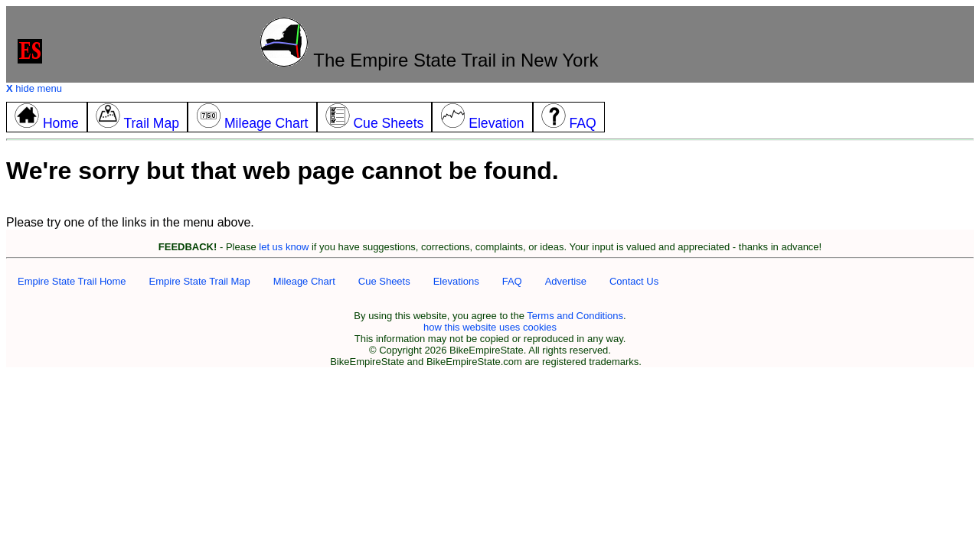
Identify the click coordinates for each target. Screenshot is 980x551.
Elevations (456, 281)
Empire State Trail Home (72, 281)
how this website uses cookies (490, 327)
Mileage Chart (304, 281)
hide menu (34, 88)
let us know (284, 247)
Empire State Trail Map (200, 281)
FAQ (512, 281)
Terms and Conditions (575, 316)
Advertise (566, 281)
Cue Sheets (384, 281)
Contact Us (634, 281)
